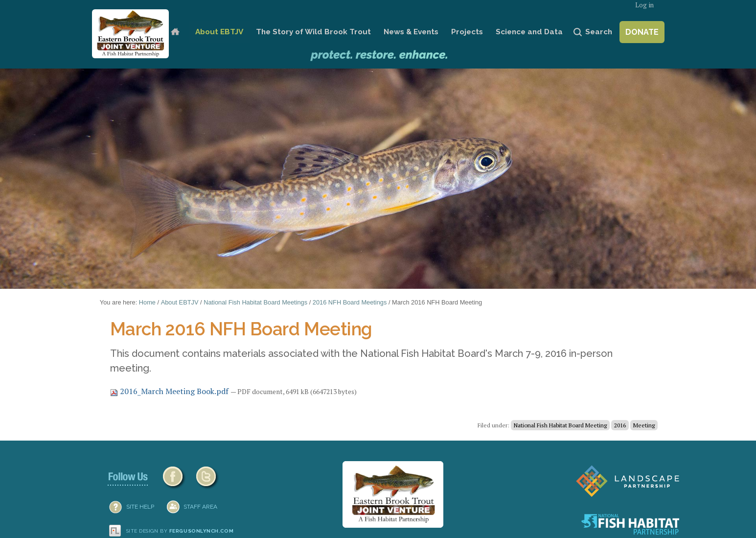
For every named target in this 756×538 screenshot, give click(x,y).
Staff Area (200, 507)
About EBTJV (219, 32)
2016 (620, 425)
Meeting (644, 425)
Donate (642, 32)
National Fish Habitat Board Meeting (560, 425)
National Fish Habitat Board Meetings (255, 302)
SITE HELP (140, 507)
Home (175, 32)
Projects (467, 32)
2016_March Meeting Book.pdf (170, 391)
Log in (644, 5)
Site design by (180, 531)
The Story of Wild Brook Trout (313, 32)
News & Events (411, 32)
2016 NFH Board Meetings (350, 302)
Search (599, 32)
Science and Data (529, 32)
